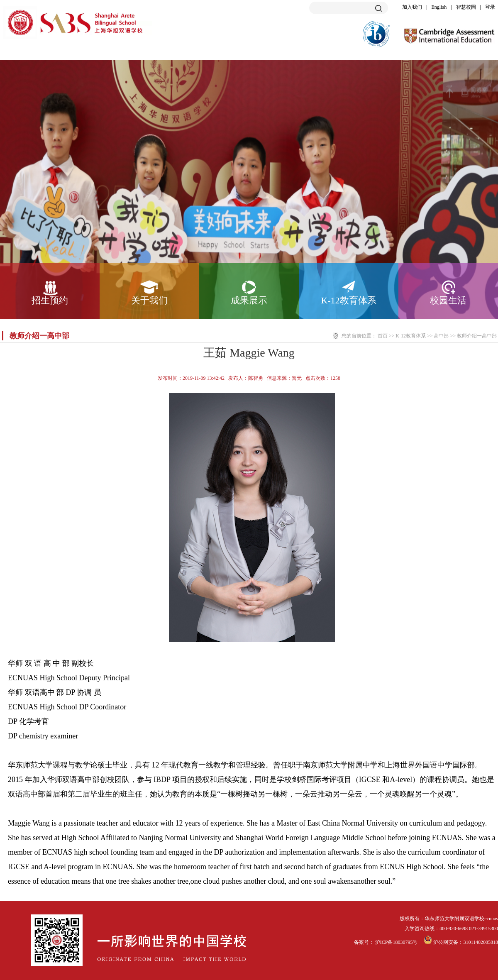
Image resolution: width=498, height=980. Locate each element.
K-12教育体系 (348, 300)
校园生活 (448, 300)
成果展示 (249, 300)
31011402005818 (481, 942)
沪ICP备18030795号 (397, 942)
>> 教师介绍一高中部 (473, 336)
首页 (383, 336)
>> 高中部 (438, 336)
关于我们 (149, 300)
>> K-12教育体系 (407, 336)
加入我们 (412, 7)
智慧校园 (466, 7)
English (439, 7)
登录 (490, 7)
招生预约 (50, 300)
